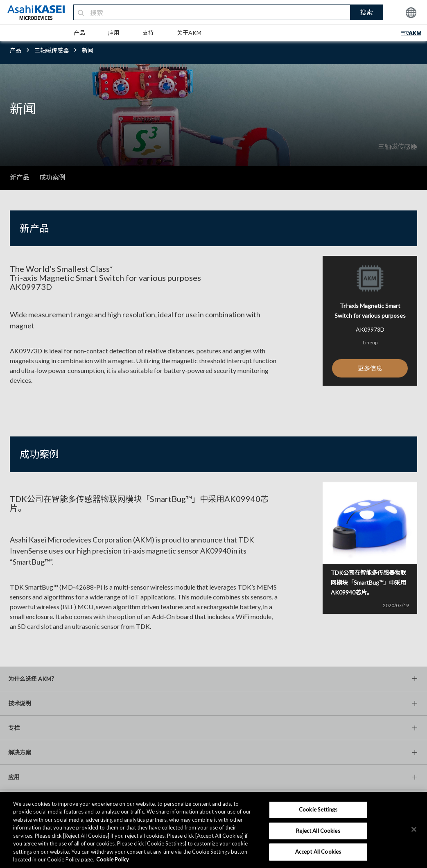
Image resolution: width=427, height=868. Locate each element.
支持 (148, 33)
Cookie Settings (318, 809)
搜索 (366, 12)
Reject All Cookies (318, 831)
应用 (114, 33)
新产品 (20, 177)
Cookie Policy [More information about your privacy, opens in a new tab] (113, 859)
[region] (213, 830)
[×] (414, 829)
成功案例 (52, 177)
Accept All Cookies (318, 852)
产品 (79, 33)
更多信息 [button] (370, 369)
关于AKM (189, 33)
